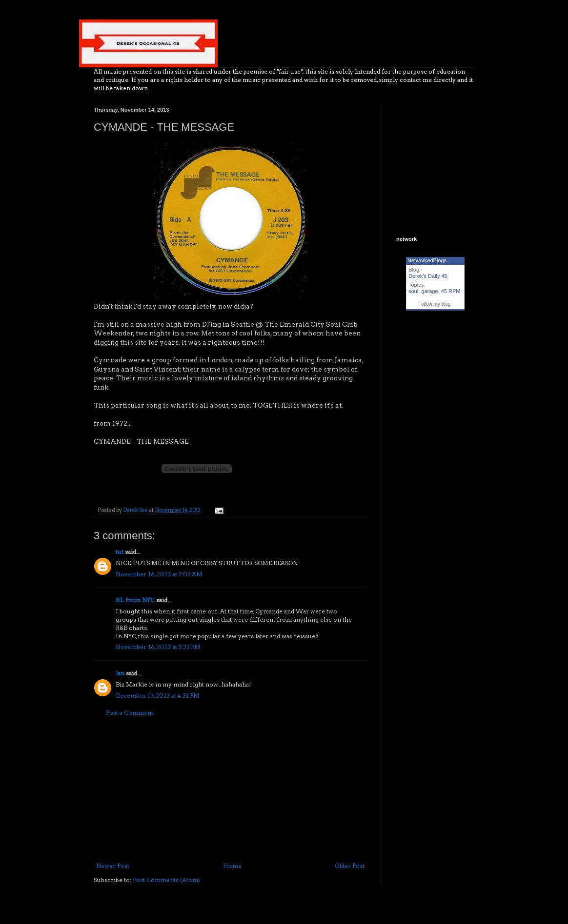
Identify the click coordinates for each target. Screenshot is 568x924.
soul (413, 291)
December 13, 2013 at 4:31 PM (158, 696)
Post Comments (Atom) (166, 880)
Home (232, 866)
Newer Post (113, 866)
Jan (120, 673)
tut (120, 552)
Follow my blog (435, 304)
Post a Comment (130, 713)
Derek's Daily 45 (428, 276)
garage (429, 291)
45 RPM (451, 291)
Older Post (350, 866)
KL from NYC (135, 600)
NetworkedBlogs (427, 260)
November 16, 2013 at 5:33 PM (158, 647)
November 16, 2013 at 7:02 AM (159, 574)
